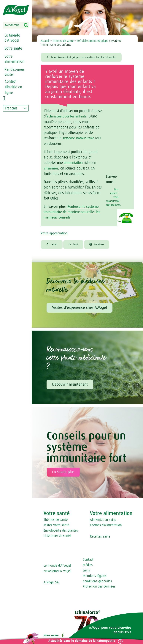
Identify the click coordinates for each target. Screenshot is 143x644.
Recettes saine (100, 537)
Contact (88, 561)
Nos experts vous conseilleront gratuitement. (112, 198)
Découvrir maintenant (70, 385)
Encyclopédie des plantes (61, 531)
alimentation (74, 163)
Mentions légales (95, 577)
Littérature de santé (57, 537)
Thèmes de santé (56, 521)
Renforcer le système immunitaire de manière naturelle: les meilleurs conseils (73, 212)
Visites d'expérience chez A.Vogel (80, 309)
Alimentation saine (103, 521)
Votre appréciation (57, 234)
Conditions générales (97, 582)
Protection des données (99, 588)
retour (52, 245)
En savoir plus (63, 473)
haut (75, 245)
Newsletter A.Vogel (57, 572)
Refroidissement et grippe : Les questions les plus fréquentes (86, 57)
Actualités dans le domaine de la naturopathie (81, 641)
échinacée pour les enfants (67, 117)
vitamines (51, 169)
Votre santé (13, 48)
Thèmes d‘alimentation (106, 526)
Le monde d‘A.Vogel (57, 567)
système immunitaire (80, 139)
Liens (86, 571)
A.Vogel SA (51, 583)
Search (28, 25)
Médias (88, 566)
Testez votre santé (56, 526)
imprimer (100, 245)
